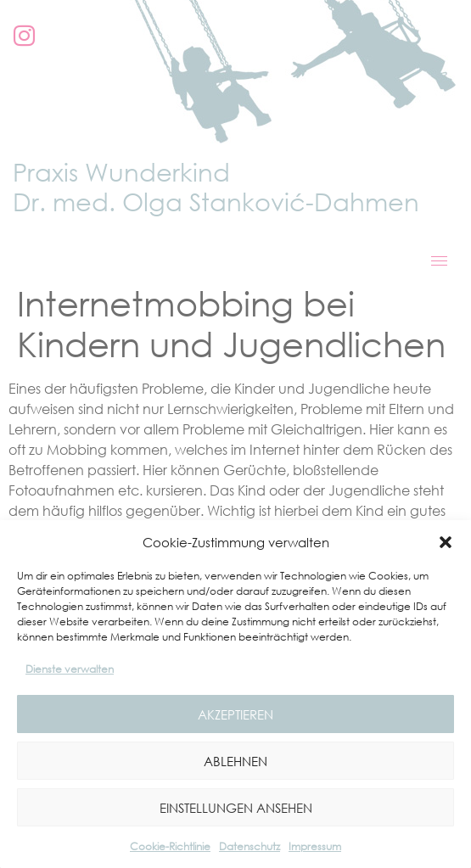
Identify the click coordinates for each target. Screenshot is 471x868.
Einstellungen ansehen (236, 808)
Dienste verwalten (70, 669)
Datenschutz (250, 846)
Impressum (315, 846)
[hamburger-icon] (439, 261)
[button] (446, 542)
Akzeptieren (235, 714)
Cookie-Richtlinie (170, 846)
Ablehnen (235, 761)
